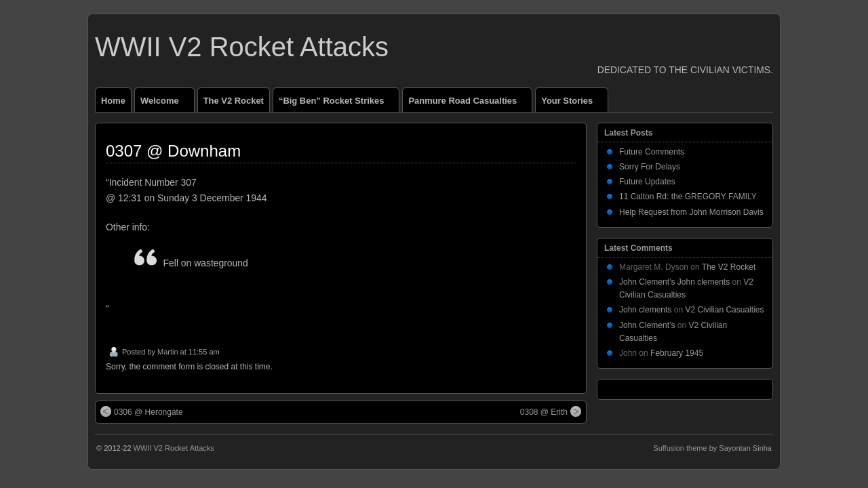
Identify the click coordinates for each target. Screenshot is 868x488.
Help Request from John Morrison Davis (691, 212)
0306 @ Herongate (142, 411)
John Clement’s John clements (674, 282)
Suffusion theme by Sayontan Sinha (712, 448)
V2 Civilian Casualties (724, 310)
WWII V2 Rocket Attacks (242, 47)
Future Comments (652, 152)
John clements (645, 310)
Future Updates (647, 182)
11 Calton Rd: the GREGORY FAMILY (688, 197)
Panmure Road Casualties (468, 104)
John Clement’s (647, 325)
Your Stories (573, 104)
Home (113, 101)
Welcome (165, 104)
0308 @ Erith (551, 411)
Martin (168, 352)
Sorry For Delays (650, 167)
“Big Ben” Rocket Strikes (337, 104)
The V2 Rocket (234, 101)
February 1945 (677, 353)
